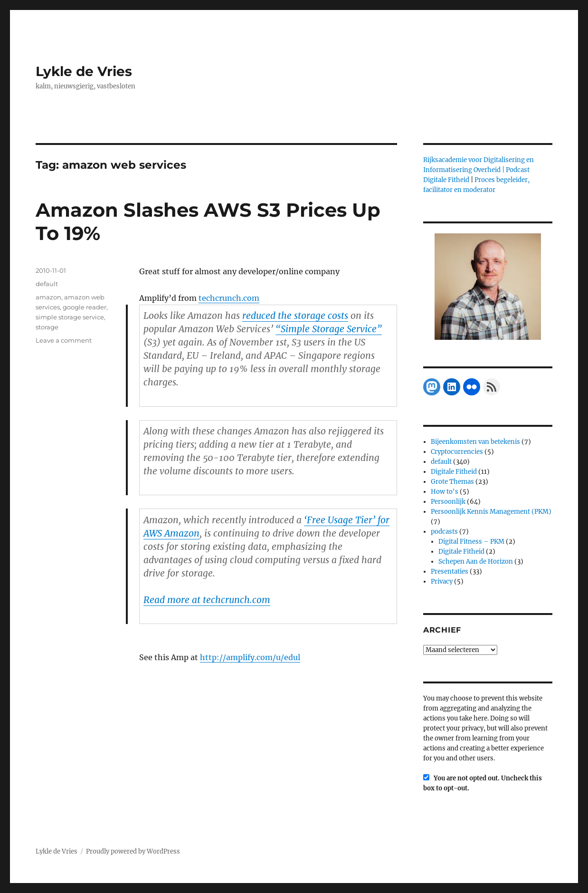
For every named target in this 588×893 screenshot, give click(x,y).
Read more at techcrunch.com (207, 600)
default (47, 284)
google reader (85, 307)
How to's (445, 492)
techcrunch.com (229, 298)
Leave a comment (64, 340)
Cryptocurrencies (457, 452)
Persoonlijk (448, 502)
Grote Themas (452, 482)
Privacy (442, 581)
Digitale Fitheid (454, 472)
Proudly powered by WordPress (133, 851)
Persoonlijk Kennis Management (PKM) (491, 512)
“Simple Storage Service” (329, 329)
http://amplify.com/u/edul (250, 657)
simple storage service (70, 317)
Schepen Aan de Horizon (476, 562)
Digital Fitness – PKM (471, 542)
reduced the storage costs (295, 316)
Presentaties (450, 571)
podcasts (444, 532)
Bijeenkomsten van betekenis (475, 442)
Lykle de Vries (84, 71)
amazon (48, 297)
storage (47, 327)
